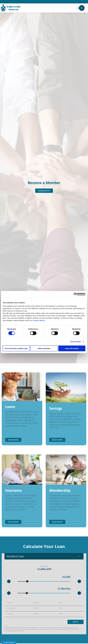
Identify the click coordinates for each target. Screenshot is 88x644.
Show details (76, 341)
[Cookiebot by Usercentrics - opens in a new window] (75, 294)
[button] (9, 581)
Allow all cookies (72, 348)
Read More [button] (13, 440)
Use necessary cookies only (16, 348)
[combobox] (44, 556)
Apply (76, 622)
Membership (44, 191)
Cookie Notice (39, 320)
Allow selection (44, 348)
